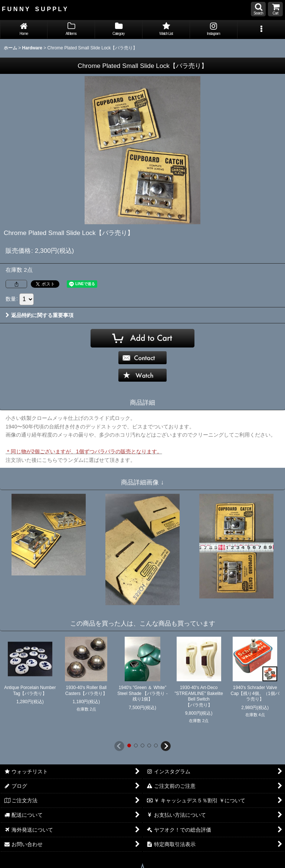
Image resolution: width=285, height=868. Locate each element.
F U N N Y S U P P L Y (35, 9)
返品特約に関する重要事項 (40, 315)
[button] (258, 9)
